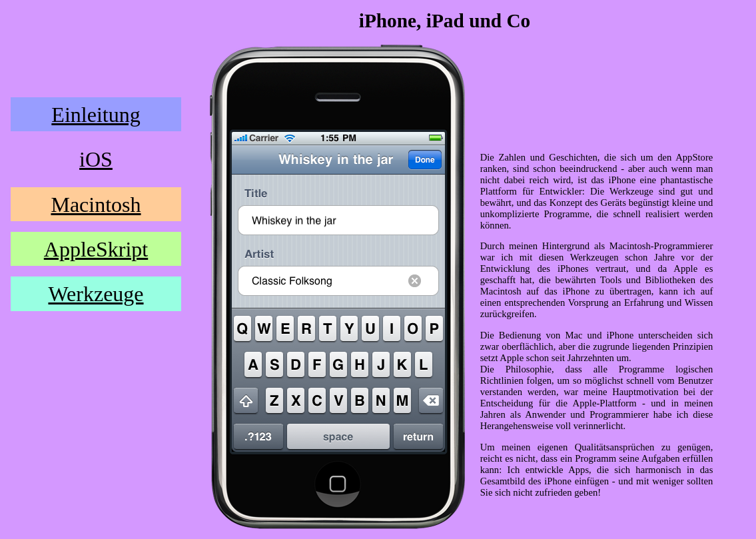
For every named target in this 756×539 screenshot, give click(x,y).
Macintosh (96, 205)
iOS (96, 159)
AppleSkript (96, 249)
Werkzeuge (96, 294)
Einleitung (96, 115)
